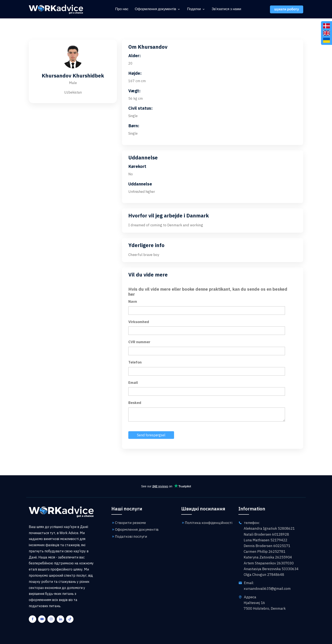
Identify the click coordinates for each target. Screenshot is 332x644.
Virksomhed (139, 322)
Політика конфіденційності (207, 523)
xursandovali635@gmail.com (267, 589)
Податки (194, 9)
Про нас (122, 9)
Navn (133, 301)
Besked (135, 403)
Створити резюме (129, 523)
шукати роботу (287, 9)
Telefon (135, 362)
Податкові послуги (129, 536)
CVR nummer (139, 342)
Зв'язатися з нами (226, 9)
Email (133, 383)
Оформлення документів (156, 9)
